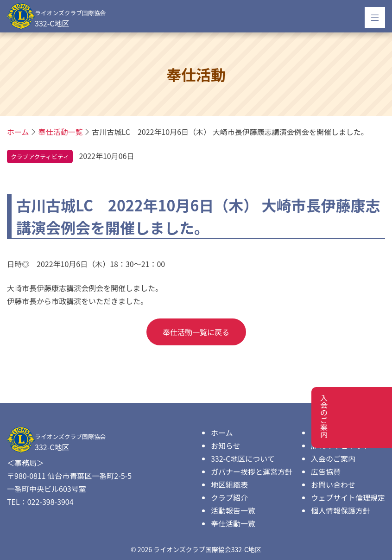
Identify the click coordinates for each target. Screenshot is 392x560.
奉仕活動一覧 (233, 523)
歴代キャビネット (341, 445)
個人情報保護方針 (341, 510)
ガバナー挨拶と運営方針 (252, 471)
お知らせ (226, 445)
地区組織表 (229, 484)
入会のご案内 (333, 458)
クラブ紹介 (229, 497)
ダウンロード (333, 433)
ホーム (222, 433)
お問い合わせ (333, 484)
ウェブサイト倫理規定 (348, 497)
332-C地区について (243, 458)
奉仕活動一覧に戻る (196, 332)
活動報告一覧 (233, 510)
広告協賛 (326, 471)
